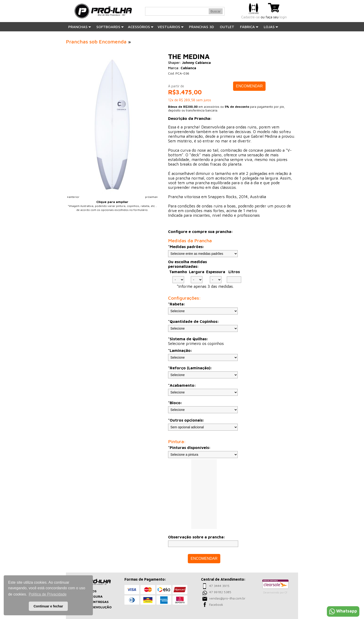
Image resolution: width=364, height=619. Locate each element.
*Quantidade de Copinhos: (193, 321)
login (283, 17)
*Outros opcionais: (186, 420)
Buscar (216, 11)
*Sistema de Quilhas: (188, 339)
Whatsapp (343, 611)
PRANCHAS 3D (201, 27)
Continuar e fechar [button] (48, 606)
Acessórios (141, 27)
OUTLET (227, 27)
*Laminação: (180, 350)
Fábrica (249, 27)
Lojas (271, 27)
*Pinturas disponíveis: (189, 448)
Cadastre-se (250, 17)
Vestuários (171, 27)
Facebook (216, 604)
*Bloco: (175, 403)
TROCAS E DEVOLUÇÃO (93, 607)
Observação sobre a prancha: (197, 537)
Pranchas (80, 27)
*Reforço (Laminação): (190, 368)
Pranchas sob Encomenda (96, 42)
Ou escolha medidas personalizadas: (187, 264)
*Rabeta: (177, 304)
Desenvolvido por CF (275, 592)
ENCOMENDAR (249, 86)
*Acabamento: (182, 385)
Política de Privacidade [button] (48, 594)
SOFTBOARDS (110, 27)
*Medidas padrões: (186, 247)
